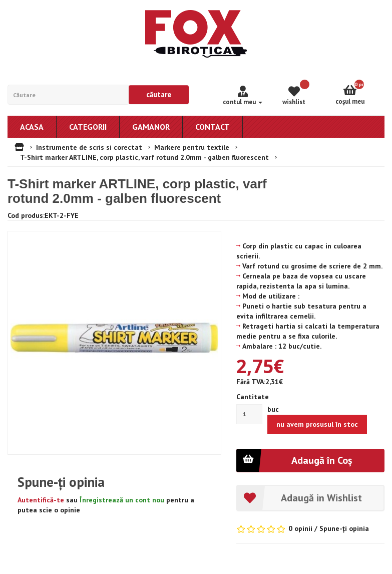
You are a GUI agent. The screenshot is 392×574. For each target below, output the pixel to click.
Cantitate (253, 397)
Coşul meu (360, 93)
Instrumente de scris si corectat (89, 147)
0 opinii (300, 528)
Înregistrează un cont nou (122, 500)
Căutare (159, 94)
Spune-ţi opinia (344, 528)
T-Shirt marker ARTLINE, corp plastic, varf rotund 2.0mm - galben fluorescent (144, 157)
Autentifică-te (41, 500)
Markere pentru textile (192, 147)
